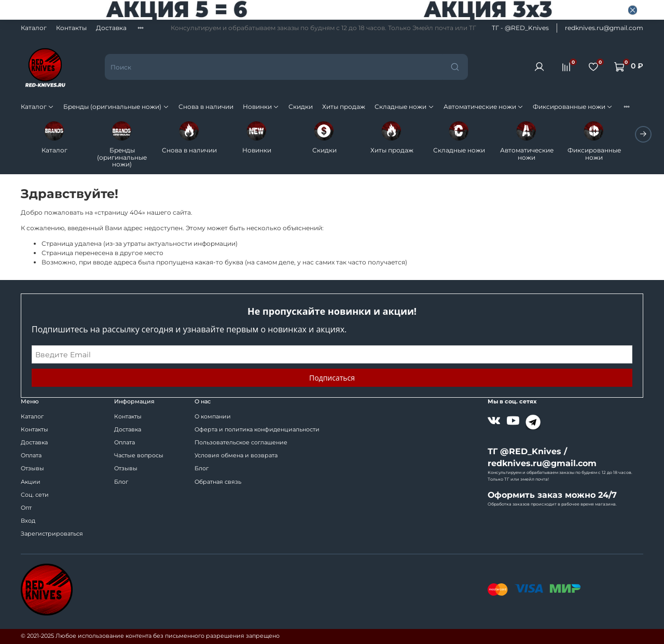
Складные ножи (404, 107)
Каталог (34, 28)
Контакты (71, 28)
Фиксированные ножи (573, 107)
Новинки (261, 107)
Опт (26, 508)
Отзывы (32, 468)
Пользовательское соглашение (241, 443)
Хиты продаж (344, 107)
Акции (31, 482)
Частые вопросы (139, 456)
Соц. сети (35, 495)
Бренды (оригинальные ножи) (116, 107)
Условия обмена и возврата (236, 456)
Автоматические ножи (483, 107)
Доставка (111, 28)
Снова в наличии (206, 107)
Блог (121, 482)
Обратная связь (218, 482)
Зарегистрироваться (52, 534)
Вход (28, 521)
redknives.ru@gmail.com (604, 28)
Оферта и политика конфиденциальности (257, 430)
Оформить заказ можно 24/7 (552, 495)
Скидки (301, 107)
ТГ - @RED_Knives (520, 28)
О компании (213, 417)
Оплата (31, 456)
